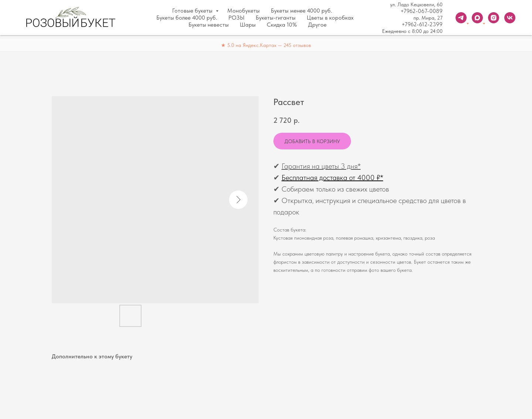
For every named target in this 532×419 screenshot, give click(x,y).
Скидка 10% (282, 25)
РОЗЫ (236, 18)
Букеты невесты (209, 25)
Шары (248, 25)
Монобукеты (243, 11)
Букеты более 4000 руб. (187, 18)
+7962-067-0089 (422, 11)
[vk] (510, 18)
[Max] (477, 18)
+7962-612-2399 (422, 24)
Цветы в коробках (330, 18)
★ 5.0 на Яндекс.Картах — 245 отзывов (266, 45)
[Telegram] (461, 18)
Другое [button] (317, 25)
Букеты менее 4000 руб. (301, 11)
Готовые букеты (193, 11)
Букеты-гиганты (276, 18)
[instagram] (494, 18)
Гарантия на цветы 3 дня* (321, 166)
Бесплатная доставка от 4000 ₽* (332, 178)
